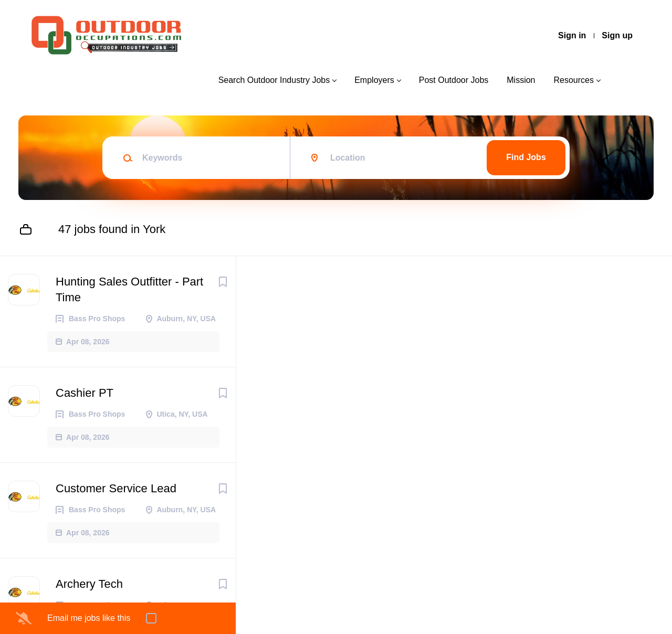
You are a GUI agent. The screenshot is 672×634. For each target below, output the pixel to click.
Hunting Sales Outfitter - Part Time (129, 289)
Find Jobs (526, 157)
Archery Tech (89, 584)
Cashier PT (85, 393)
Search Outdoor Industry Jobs (274, 80)
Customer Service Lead (116, 488)
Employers (374, 80)
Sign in (572, 35)
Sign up (617, 35)
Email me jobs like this (89, 618)
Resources (574, 80)
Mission (521, 80)
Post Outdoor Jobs (454, 80)
